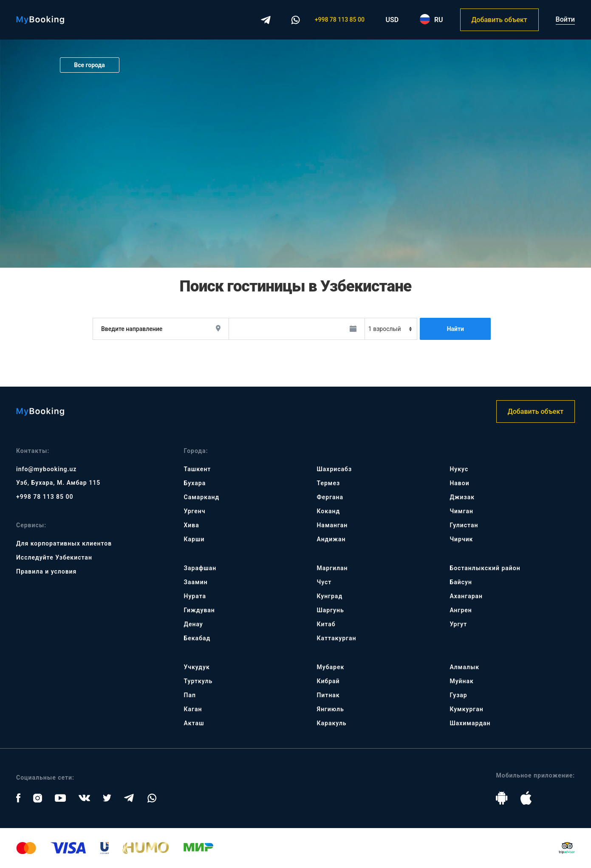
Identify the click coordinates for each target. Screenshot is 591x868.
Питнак (328, 695)
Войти (565, 19)
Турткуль (198, 681)
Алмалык (464, 667)
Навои (459, 483)
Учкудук (197, 667)
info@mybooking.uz (46, 469)
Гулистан (464, 525)
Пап (190, 695)
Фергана (330, 497)
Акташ (194, 723)
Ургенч (195, 511)
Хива (192, 525)
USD (392, 20)
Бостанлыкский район (485, 568)
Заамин (196, 582)
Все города (89, 65)
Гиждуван (199, 610)
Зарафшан (200, 568)
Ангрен (461, 610)
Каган (193, 709)
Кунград (329, 596)
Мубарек (330, 667)
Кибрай (328, 681)
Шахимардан (470, 723)
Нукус (459, 469)
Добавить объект (499, 20)
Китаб (326, 624)
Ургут (458, 624)
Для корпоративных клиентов (64, 543)
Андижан (331, 539)
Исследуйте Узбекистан (54, 557)
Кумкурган (466, 709)
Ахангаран (466, 596)
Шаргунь (330, 610)
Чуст (324, 582)
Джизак (462, 497)
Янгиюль (330, 709)
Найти (455, 329)
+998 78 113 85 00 (340, 20)
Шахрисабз (334, 469)
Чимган (461, 511)
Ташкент (198, 469)
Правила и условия (46, 571)
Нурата (195, 596)
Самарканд (202, 497)
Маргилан (332, 568)
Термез (328, 483)
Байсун (461, 582)
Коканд (328, 511)
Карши (194, 539)
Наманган (332, 525)
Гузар (458, 695)
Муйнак (461, 681)
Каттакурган (336, 638)
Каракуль (331, 723)
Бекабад (197, 638)
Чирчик (461, 539)
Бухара (195, 483)
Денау (194, 624)
